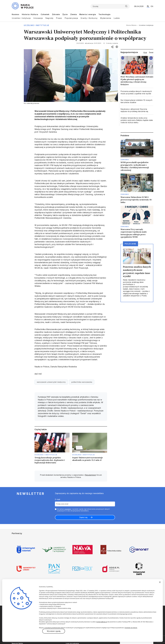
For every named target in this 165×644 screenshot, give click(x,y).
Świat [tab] (151, 52)
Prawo (59, 18)
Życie (65, 14)
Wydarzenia (106, 18)
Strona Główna (131, 25)
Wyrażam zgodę (54, 631)
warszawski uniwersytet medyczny (51, 382)
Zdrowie (56, 14)
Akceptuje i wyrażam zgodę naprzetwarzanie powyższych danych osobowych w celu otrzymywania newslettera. (83, 510)
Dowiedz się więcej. (131, 628)
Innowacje (38, 18)
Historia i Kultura (30, 14)
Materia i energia (88, 14)
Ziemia (74, 14)
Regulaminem (91, 475)
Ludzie (117, 18)
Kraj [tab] (145, 52)
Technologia (104, 14)
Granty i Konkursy (89, 18)
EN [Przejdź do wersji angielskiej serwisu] (152, 6)
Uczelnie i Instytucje (21, 18)
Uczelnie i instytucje (36, 25)
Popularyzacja (71, 18)
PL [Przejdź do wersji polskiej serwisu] (148, 6)
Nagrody (49, 18)
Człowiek (45, 14)
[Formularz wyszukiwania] (110, 6)
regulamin (68, 509)
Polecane (130, 244)
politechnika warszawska (82, 382)
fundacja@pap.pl (102, 622)
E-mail (57, 499)
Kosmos (16, 14)
